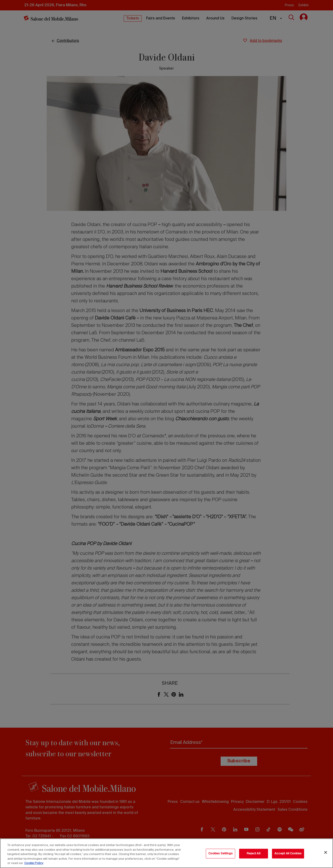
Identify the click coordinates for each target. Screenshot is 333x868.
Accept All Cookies (288, 854)
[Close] (326, 853)
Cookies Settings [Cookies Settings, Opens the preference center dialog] (220, 854)
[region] (166, 853)
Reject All (254, 854)
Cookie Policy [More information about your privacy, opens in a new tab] (34, 863)
